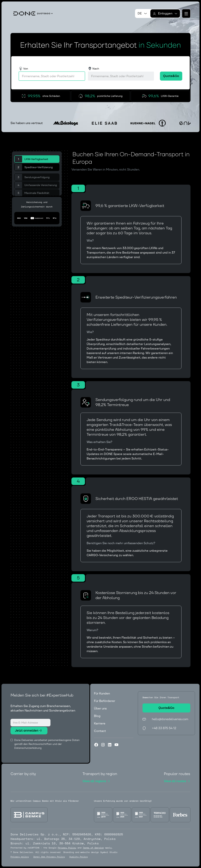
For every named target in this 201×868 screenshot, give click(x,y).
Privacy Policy (67, 848)
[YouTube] (116, 745)
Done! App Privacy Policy (49, 857)
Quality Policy (79, 857)
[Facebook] (96, 745)
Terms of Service (93, 848)
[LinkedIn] (110, 745)
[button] (142, 13)
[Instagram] (103, 745)
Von (26, 69)
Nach (96, 69)
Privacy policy (20, 857)
